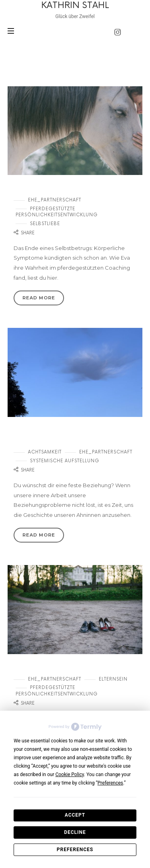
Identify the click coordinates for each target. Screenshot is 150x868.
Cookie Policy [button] (69, 774)
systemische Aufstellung (65, 461)
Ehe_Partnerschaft (55, 200)
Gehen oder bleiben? (48, 668)
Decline (75, 832)
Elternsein (113, 679)
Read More (39, 298)
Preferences (75, 850)
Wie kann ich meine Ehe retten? (68, 190)
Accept (75, 815)
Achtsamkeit (45, 452)
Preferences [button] (110, 783)
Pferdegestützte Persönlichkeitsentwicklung (57, 212)
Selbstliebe (45, 224)
